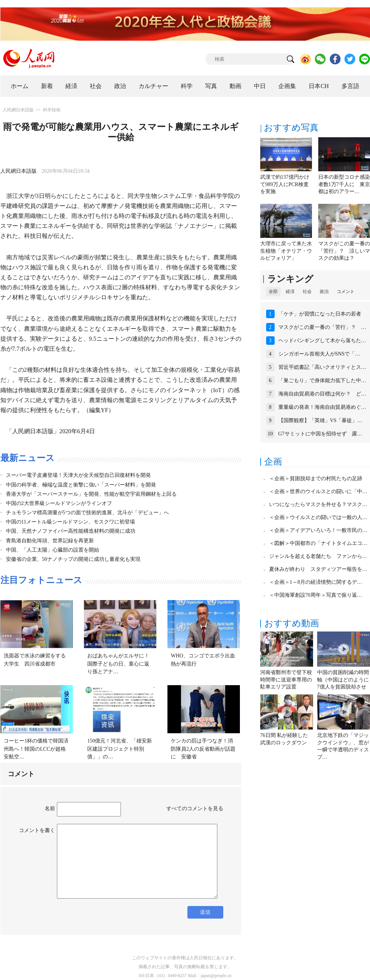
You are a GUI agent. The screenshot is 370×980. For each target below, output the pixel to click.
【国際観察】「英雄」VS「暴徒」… (320, 420)
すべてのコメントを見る (195, 809)
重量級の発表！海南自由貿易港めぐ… (322, 407)
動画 (235, 86)
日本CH (319, 86)
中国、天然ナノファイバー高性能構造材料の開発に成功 (71, 531)
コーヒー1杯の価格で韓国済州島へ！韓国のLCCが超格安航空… (36, 749)
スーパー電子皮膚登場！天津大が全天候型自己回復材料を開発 (78, 475)
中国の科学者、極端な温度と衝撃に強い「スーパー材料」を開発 (81, 485)
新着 (47, 86)
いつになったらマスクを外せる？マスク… (318, 504)
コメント (346, 292)
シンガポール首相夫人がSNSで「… (319, 354)
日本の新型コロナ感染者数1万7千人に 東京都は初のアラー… (344, 184)
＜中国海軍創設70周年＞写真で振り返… (316, 595)
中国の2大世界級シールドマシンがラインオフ (59, 503)
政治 (120, 86)
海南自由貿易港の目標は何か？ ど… (322, 394)
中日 (260, 86)
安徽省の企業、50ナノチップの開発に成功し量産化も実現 (73, 559)
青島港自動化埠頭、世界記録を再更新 (50, 541)
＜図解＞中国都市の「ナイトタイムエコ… (318, 543)
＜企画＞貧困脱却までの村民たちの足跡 (316, 479)
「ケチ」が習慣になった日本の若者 (320, 314)
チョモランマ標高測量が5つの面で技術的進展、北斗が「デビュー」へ (87, 513)
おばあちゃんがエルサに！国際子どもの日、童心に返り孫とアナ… (118, 664)
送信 (205, 912)
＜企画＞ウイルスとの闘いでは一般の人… (318, 517)
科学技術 (52, 110)
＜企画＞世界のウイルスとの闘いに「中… (318, 491)
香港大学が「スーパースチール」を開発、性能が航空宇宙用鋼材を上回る (91, 494)
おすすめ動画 (292, 623)
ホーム (20, 86)
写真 (211, 86)
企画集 (287, 86)
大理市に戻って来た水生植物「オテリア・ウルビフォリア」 (286, 251)
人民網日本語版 (18, 110)
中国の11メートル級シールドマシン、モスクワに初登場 (70, 522)
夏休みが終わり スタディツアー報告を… (318, 569)
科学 (187, 86)
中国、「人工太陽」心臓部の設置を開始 (52, 550)
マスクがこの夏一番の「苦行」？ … (322, 327)
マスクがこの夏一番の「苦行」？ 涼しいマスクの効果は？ (344, 251)
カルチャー (153, 86)
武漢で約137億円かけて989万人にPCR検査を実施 (285, 184)
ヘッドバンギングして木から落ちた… (322, 341)
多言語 (350, 86)
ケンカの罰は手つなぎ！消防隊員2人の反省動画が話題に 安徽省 (203, 749)
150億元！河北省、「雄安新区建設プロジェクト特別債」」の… (120, 749)
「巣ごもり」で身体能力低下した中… (322, 380)
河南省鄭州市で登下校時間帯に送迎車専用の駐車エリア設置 (286, 680)
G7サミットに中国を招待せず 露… (320, 434)
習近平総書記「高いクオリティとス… (322, 367)
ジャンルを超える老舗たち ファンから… (318, 556)
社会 (96, 86)
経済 (71, 86)
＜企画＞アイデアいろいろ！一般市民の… (318, 530)
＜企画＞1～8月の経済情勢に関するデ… (316, 582)
